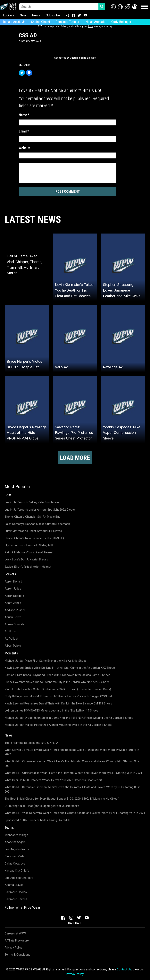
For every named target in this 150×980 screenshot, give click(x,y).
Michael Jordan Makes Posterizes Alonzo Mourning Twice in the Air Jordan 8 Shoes (58, 725)
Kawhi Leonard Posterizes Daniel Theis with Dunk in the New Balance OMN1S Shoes (58, 703)
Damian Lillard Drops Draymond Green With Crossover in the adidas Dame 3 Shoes (58, 675)
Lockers (8, 15)
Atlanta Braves (14, 885)
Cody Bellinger (121, 22)
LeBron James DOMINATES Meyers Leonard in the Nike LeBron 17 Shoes (51, 711)
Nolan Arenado (96, 22)
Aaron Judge (13, 589)
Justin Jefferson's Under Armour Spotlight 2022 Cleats (40, 510)
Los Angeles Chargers (19, 878)
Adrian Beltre (13, 617)
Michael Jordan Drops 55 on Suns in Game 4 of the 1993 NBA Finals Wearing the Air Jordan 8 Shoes (69, 718)
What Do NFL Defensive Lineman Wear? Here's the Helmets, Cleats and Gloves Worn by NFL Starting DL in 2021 (73, 789)
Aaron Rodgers (14, 596)
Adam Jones (13, 603)
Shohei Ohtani (40, 22)
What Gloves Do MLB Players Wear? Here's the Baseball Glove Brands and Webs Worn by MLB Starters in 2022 (72, 752)
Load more (75, 458)
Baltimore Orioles (16, 892)
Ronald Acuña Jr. (14, 22)
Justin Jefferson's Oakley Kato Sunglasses (32, 502)
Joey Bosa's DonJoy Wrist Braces (26, 559)
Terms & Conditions (17, 955)
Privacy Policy (13, 948)
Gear (23, 15)
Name (24, 115)
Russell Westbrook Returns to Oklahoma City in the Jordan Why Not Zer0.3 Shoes (57, 682)
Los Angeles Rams (17, 849)
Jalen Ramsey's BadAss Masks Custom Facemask (37, 524)
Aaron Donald (13, 582)
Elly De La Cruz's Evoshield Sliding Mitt (29, 545)
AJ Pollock (12, 639)
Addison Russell (15, 610)
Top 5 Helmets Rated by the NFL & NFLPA (31, 743)
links (91, 26)
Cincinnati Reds (15, 856)
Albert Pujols (13, 646)
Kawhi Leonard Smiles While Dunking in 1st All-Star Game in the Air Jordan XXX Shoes (60, 668)
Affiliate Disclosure (17, 941)
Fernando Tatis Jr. (68, 22)
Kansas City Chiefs (17, 871)
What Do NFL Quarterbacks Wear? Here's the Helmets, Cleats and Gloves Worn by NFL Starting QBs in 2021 (73, 773)
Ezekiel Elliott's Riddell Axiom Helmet (28, 567)
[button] (135, 7)
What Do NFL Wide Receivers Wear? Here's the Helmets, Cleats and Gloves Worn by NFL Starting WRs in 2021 (75, 813)
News (36, 15)
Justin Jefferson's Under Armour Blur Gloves (33, 531)
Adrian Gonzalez (15, 624)
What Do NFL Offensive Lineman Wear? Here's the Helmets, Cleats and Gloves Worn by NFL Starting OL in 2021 (73, 764)
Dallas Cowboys (15, 864)
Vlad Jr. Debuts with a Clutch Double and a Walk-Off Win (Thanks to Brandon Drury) (58, 689)
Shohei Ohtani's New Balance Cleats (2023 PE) (34, 538)
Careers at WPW (15, 933)
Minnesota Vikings (16, 835)
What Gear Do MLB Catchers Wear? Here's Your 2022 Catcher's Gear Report (53, 780)
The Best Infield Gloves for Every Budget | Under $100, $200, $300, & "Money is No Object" (62, 799)
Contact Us (124, 969)
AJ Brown (11, 631)
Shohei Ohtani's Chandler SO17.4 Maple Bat (32, 517)
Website (25, 148)
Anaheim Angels (15, 842)
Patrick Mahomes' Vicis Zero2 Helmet (29, 552)
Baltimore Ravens (16, 899)
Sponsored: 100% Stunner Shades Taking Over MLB (37, 820)
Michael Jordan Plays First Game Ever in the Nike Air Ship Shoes (46, 661)
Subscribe (53, 15)
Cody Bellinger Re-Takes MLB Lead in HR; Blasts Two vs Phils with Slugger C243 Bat (58, 696)
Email (24, 131)
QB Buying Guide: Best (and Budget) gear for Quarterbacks (42, 806)
